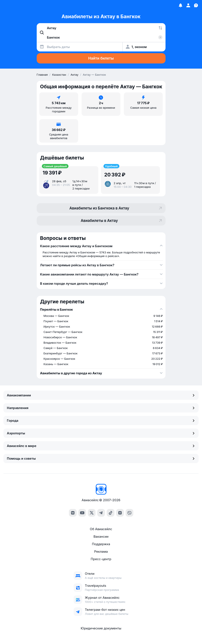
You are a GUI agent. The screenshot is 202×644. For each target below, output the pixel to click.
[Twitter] (92, 513)
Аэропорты (101, 433)
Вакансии (101, 536)
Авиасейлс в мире (101, 446)
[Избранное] (181, 5)
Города (101, 421)
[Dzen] (120, 513)
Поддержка (101, 544)
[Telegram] (101, 513)
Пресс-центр (101, 559)
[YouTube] (82, 513)
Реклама (101, 551)
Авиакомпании (101, 395)
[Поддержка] (196, 5)
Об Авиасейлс (101, 529)
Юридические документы (101, 628)
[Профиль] (188, 5)
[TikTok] (111, 513)
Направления (101, 408)
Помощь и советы (101, 458)
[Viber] (129, 513)
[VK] (73, 513)
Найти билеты (101, 58)
